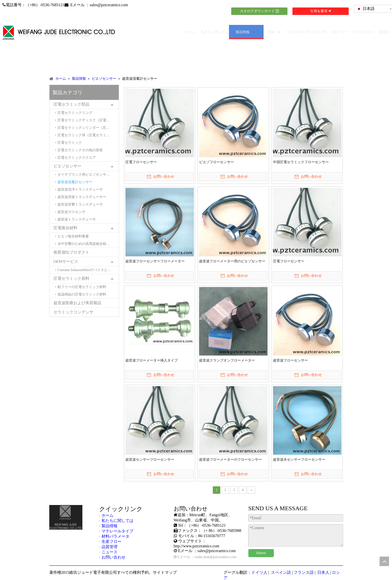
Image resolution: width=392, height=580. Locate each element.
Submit (261, 553)
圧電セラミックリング (75, 113)
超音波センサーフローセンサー (150, 460)
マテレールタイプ (117, 531)
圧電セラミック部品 (71, 104)
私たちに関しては (117, 521)
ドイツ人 (259, 572)
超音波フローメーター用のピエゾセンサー (232, 261)
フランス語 (304, 572)
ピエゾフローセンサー (217, 162)
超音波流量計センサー (75, 182)
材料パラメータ (115, 536)
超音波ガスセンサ (71, 212)
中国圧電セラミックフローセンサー (301, 162)
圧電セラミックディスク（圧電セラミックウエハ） (88, 120)
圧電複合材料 (65, 228)
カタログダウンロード (259, 11)
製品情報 (110, 526)
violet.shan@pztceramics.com (215, 557)
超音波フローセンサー (290, 360)
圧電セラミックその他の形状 (80, 150)
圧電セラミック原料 (71, 278)
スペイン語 (280, 572)
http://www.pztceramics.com (197, 546)
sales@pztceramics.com (109, 5)
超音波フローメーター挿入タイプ (152, 360)
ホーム (108, 515)
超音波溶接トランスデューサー (82, 197)
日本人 (323, 572)
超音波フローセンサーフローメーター (155, 261)
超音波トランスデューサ (77, 219)
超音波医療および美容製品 (77, 303)
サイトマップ (165, 572)
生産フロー (112, 542)
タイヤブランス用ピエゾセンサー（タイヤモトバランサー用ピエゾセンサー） (88, 175)
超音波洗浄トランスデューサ (80, 189)
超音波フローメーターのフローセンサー (230, 460)
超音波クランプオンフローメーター (227, 360)
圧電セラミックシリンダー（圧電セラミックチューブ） (88, 128)
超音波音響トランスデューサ (80, 204)
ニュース (110, 552)
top (384, 561)
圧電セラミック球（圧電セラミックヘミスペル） (88, 135)
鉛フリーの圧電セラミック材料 (82, 287)
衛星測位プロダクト (71, 252)
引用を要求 (321, 11)
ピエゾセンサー (67, 166)
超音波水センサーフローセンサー (299, 460)
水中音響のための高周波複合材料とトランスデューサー (88, 244)
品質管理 (110, 547)
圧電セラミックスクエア (77, 158)
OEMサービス (66, 261)
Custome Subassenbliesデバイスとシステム (88, 270)
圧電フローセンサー (141, 162)
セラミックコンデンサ (73, 312)
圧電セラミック (70, 143)
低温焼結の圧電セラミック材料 (82, 294)
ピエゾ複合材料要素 (73, 236)
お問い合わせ (113, 557)
